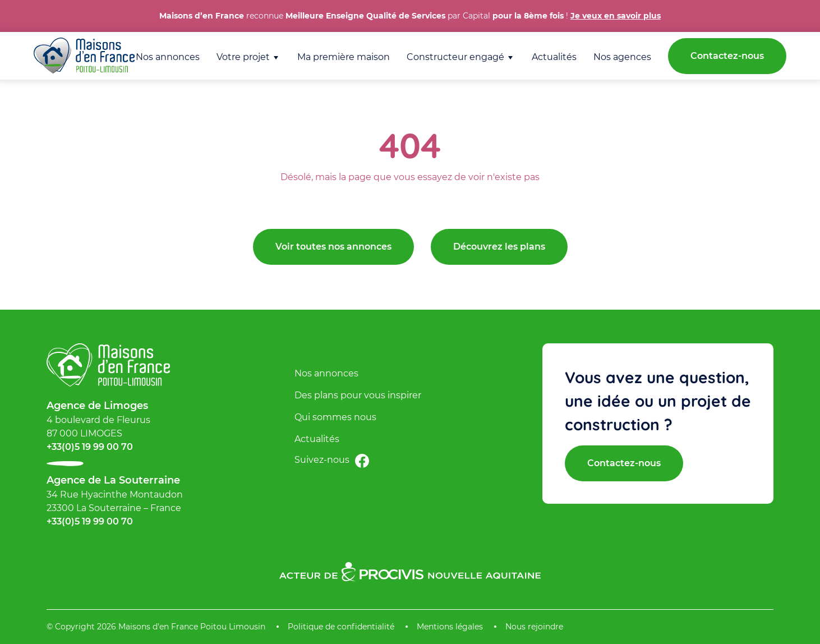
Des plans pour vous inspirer (358, 395)
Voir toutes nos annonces (333, 247)
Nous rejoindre (534, 627)
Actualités (554, 57)
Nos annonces (168, 57)
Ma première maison (344, 57)
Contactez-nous (727, 56)
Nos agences (622, 57)
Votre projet (243, 57)
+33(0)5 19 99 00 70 (90, 447)
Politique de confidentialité (341, 627)
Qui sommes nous (335, 417)
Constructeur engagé (455, 57)
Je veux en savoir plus (616, 16)
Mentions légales (450, 627)
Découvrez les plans (499, 247)
